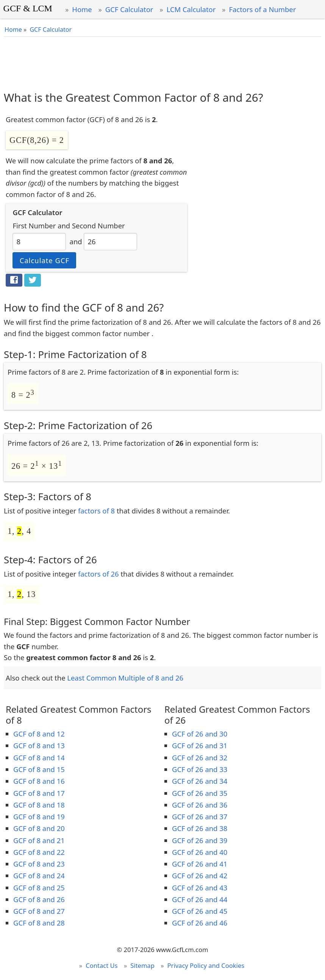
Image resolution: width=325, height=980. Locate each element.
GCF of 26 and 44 (200, 899)
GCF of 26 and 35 (200, 793)
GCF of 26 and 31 (200, 745)
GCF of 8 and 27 (39, 911)
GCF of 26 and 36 (200, 805)
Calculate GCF (45, 260)
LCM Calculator (191, 9)
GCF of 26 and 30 (200, 734)
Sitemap (142, 965)
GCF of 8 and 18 (39, 805)
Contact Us (102, 965)
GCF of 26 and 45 (200, 911)
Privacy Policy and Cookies (206, 965)
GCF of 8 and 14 (39, 757)
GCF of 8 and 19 (39, 816)
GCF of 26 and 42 (200, 875)
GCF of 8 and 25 (39, 888)
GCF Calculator (129, 9)
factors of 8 (96, 511)
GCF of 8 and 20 (39, 828)
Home (82, 9)
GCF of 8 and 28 (39, 923)
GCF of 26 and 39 (200, 840)
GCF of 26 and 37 (200, 816)
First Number (34, 226)
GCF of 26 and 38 (200, 828)
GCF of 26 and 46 (200, 923)
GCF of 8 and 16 (39, 781)
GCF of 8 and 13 (39, 745)
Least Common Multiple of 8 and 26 (125, 678)
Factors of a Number (262, 9)
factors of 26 (98, 574)
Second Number (98, 226)
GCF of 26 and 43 (200, 888)
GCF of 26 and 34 (200, 781)
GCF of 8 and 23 (39, 864)
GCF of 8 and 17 (39, 793)
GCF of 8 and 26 (39, 899)
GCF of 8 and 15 (39, 769)
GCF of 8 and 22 (39, 852)
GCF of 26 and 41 (200, 864)
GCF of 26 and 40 (200, 852)
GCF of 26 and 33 (200, 769)
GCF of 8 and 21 (39, 840)
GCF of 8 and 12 (39, 734)
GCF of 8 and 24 (39, 875)
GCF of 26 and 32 (200, 757)
